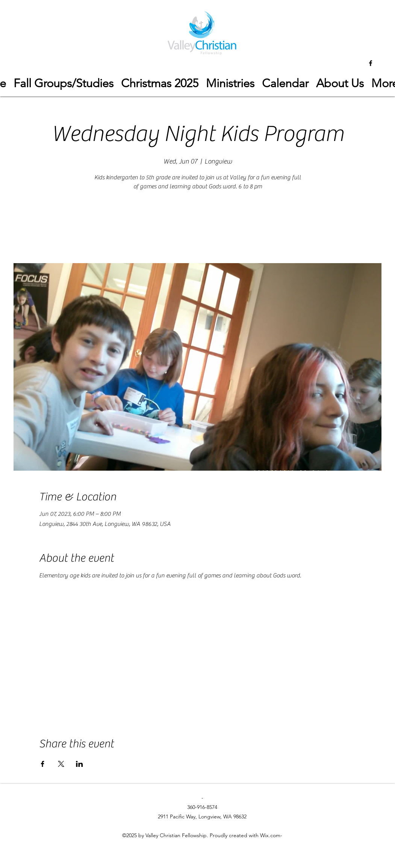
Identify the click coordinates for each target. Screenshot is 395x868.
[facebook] (371, 63)
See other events (197, 228)
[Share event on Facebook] (43, 764)
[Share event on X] (61, 764)
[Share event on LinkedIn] (79, 764)
